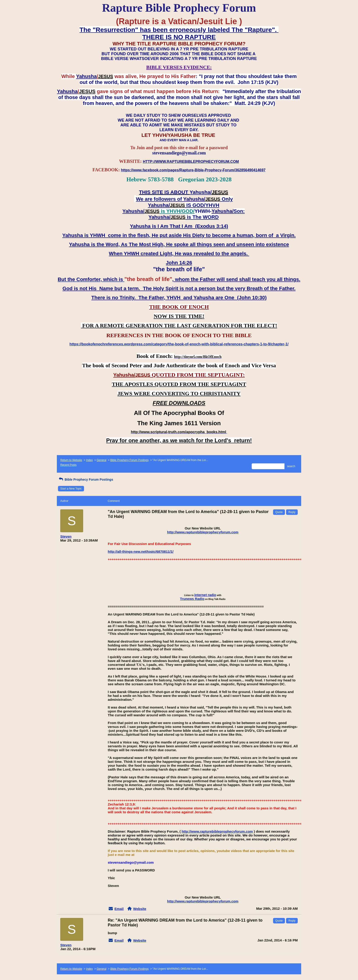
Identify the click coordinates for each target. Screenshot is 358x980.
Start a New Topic (71, 489)
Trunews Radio (192, 599)
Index (89, 460)
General (101, 460)
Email (119, 909)
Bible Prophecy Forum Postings (129, 460)
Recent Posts (68, 465)
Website (140, 909)
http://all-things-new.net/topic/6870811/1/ (141, 551)
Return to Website (71, 460)
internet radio (205, 595)
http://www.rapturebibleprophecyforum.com (203, 532)
